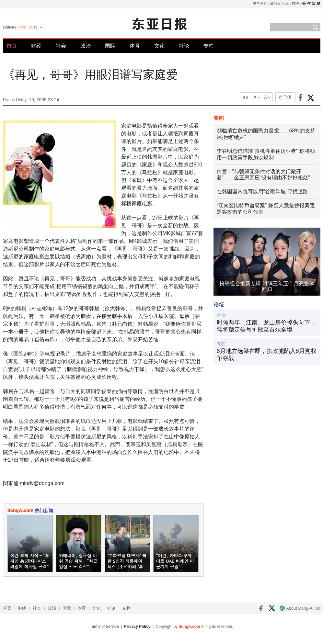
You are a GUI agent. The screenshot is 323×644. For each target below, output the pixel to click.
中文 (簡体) (28, 27)
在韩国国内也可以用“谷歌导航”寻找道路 (263, 192)
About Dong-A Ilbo (300, 608)
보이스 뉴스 (279, 3)
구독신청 (260, 3)
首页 (12, 46)
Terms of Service (104, 627)
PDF (295, 3)
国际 (110, 46)
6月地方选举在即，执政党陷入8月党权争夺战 (267, 355)
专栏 (209, 46)
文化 (159, 46)
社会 (61, 46)
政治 (86, 46)
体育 (135, 46)
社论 (184, 46)
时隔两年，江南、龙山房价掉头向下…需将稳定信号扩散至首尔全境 (266, 326)
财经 (36, 46)
